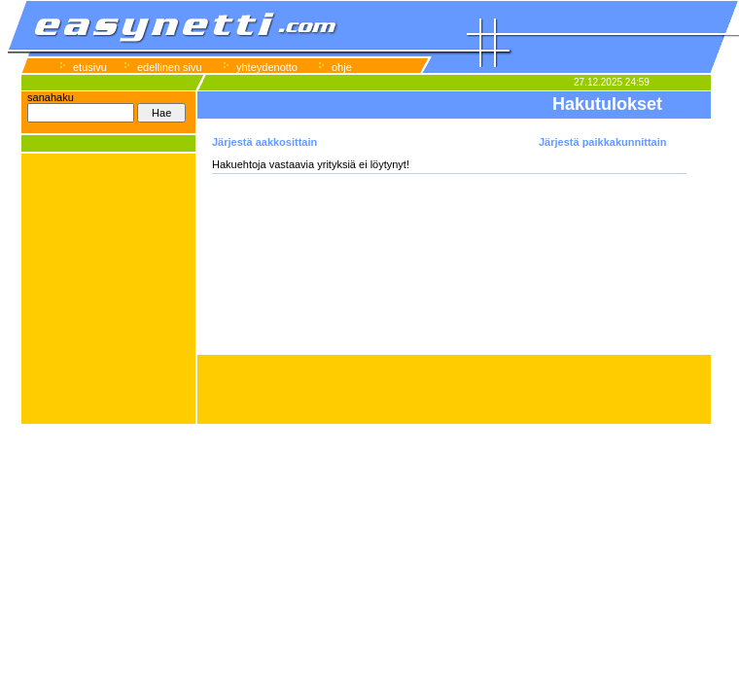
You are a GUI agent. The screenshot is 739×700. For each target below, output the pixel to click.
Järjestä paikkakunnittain (602, 142)
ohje (342, 67)
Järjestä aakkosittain (264, 142)
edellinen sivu (170, 67)
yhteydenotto (267, 67)
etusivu (90, 67)
